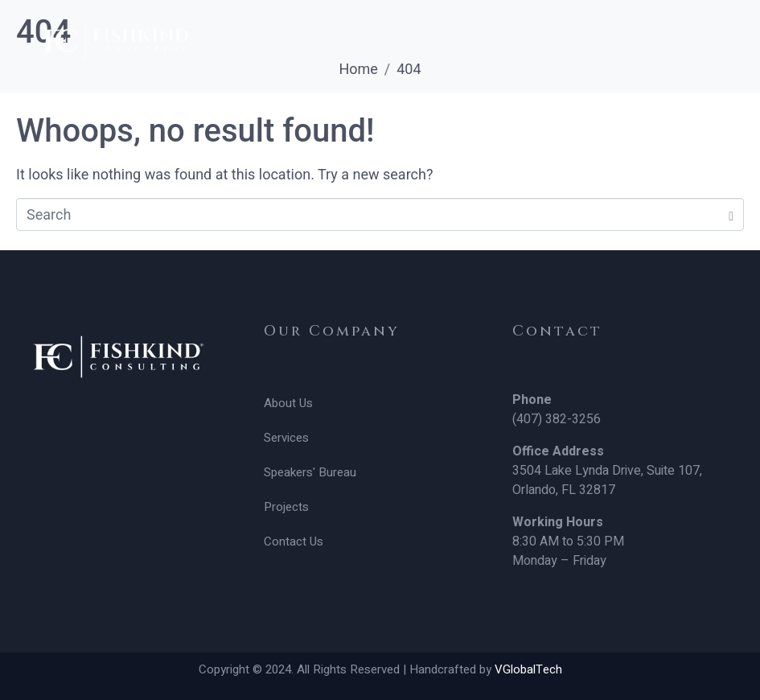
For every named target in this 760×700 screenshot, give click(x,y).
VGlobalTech (528, 669)
